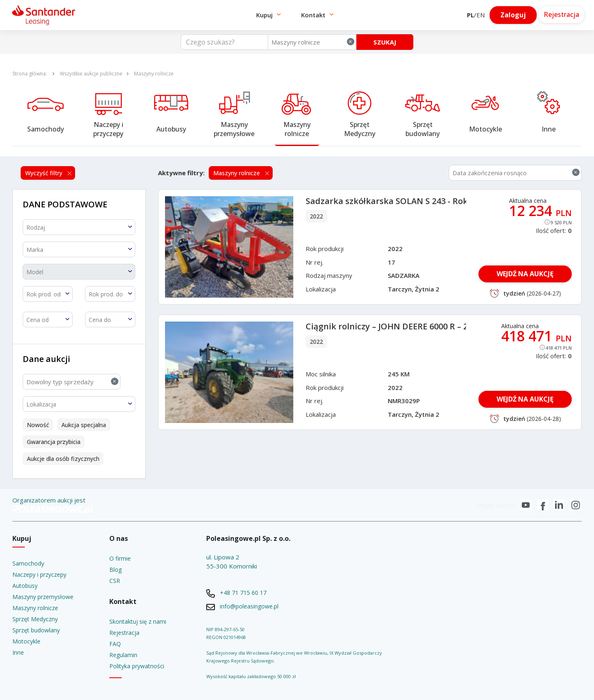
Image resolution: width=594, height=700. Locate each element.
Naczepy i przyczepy (109, 129)
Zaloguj (513, 15)
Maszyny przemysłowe (234, 129)
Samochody (46, 129)
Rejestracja (124, 633)
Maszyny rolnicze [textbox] (313, 42)
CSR (115, 581)
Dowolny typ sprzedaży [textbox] (72, 382)
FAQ (115, 644)
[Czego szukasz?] (224, 42)
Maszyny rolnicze (154, 74)
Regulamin (123, 655)
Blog (115, 570)
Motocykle (486, 129)
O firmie (120, 558)
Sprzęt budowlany (423, 129)
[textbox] (79, 227)
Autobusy (171, 129)
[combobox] (312, 42)
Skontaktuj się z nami (138, 621)
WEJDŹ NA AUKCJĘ (525, 274)
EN (481, 15)
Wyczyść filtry (45, 173)
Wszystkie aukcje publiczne (91, 74)
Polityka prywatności (137, 666)
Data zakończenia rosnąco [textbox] (516, 173)
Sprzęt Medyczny (360, 129)
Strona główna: (30, 74)
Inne (549, 129)
